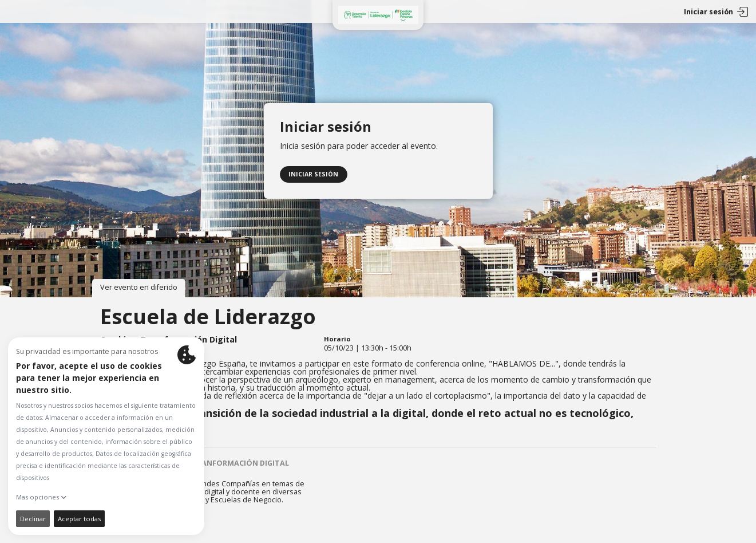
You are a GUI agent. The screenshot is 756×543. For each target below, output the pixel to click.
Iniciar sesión (313, 172)
